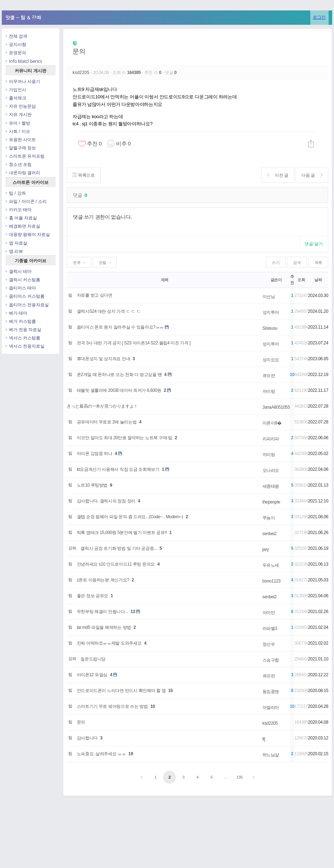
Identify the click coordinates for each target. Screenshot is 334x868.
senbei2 (270, 534)
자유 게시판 (18, 114)
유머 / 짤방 (18, 123)
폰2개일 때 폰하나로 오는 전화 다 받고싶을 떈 (119, 375)
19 (131, 754)
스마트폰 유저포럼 (25, 156)
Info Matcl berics (24, 61)
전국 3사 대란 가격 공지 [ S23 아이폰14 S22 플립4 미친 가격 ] (134, 343)
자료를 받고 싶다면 (95, 295)
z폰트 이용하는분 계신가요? (103, 580)
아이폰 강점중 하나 (95, 454)
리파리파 (271, 439)
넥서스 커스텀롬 (23, 338)
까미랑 (269, 391)
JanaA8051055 (276, 407)
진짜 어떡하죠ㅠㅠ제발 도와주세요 (109, 643)
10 (153, 706)
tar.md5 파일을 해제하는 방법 (104, 627)
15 (170, 691)
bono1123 (272, 581)
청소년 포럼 (18, 164)
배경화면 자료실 (23, 226)
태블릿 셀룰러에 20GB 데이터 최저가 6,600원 (119, 390)
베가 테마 (16, 313)
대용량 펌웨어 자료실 (28, 234)
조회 (301, 280)
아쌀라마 (271, 707)
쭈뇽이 (269, 518)
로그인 (319, 17)
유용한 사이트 (21, 140)
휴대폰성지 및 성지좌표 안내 (104, 359)
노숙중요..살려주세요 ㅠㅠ (101, 754)
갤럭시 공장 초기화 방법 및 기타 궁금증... (119, 548)
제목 (165, 280)
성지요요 (271, 360)
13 (133, 612)
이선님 (269, 297)
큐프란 (269, 376)
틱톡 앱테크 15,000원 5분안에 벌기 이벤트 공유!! (122, 533)
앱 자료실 (16, 243)
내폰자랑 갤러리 (23, 173)
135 (239, 777)
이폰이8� (272, 423)
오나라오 (271, 470)
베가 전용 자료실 (23, 329)
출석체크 (16, 98)
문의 (79, 51)
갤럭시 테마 (18, 271)
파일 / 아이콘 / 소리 (26, 201)
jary (266, 549)
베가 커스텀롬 (21, 321)
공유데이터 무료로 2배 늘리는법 (107, 422)
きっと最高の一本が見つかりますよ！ (102, 406)
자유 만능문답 (21, 106)
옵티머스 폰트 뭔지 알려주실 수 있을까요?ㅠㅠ (120, 327)
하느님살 (271, 755)
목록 (318, 263)
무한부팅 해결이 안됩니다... (103, 612)
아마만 (269, 613)
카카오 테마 (18, 210)
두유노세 (271, 565)
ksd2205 (82, 73)
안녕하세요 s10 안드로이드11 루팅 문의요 (116, 564)
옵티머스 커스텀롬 (25, 296)
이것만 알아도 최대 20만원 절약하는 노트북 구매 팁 (125, 438)
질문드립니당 (93, 659)
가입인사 (16, 90)
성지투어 (271, 312)
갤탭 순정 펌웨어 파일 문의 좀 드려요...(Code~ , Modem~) (130, 517)
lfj (264, 739)
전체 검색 (16, 36)
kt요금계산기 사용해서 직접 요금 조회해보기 (118, 469)
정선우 (269, 644)
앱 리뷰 (14, 251)
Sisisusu (270, 328)
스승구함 (271, 660)
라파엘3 (270, 628)
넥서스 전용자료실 (25, 346)
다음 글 (312, 175)
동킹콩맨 (271, 692)
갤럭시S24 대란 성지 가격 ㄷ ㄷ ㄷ (109, 311)
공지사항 (16, 44)
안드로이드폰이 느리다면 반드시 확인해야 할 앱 (121, 691)
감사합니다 (87, 738)
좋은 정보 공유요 (92, 596)
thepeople (271, 502)
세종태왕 (271, 486)
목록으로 (84, 175)
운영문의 (16, 53)
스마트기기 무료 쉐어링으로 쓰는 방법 (112, 706)
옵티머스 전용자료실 (27, 305)
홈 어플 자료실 (21, 218)
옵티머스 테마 (21, 288)
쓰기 (276, 263)
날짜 (318, 280)
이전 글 (277, 175)
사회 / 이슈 (18, 131)
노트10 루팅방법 (92, 485)
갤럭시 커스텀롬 (23, 280)
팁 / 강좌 (16, 193)
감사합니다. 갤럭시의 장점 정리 (106, 501)
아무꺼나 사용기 (23, 81)
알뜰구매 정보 (21, 148)
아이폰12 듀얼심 (92, 675)
